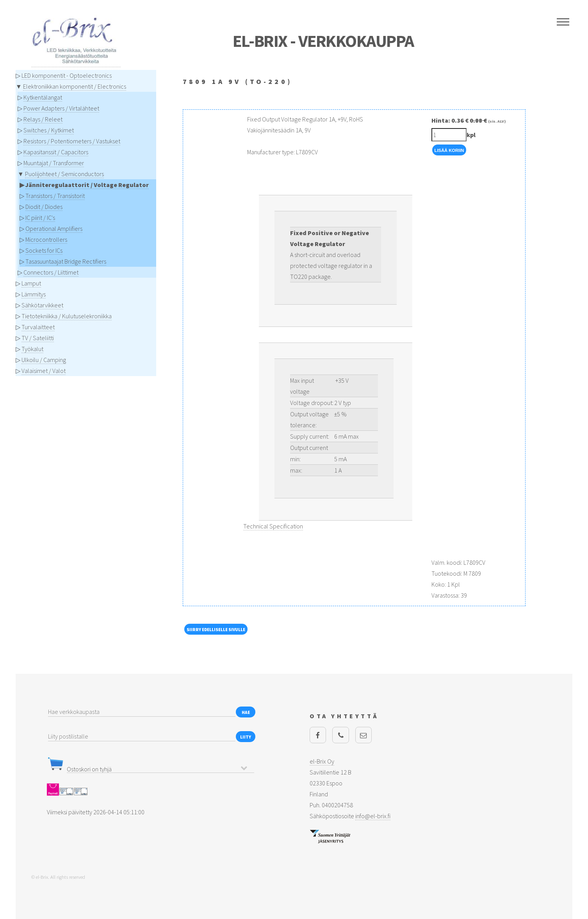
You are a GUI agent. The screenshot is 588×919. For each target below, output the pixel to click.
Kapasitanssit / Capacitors (56, 152)
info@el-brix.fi (373, 816)
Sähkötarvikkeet (42, 305)
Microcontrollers (46, 239)
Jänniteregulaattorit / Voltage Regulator (87, 185)
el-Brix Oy (322, 761)
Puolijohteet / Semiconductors (64, 174)
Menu (563, 22)
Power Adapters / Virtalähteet (61, 108)
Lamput (31, 283)
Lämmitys (34, 294)
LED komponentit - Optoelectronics (67, 75)
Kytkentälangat (43, 97)
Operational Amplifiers (54, 228)
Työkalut (32, 349)
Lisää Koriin (449, 150)
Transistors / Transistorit (55, 196)
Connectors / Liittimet (51, 272)
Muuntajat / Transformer (54, 163)
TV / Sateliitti (38, 338)
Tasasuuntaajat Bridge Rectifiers (66, 261)
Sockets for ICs (44, 250)
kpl (471, 135)
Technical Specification (273, 526)
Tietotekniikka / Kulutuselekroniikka (67, 316)
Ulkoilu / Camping (44, 360)
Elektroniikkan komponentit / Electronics (75, 86)
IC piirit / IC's (40, 218)
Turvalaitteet (38, 327)
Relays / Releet (43, 119)
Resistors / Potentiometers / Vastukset (72, 141)
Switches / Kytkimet (49, 130)
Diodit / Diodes (44, 207)
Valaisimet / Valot (44, 371)
